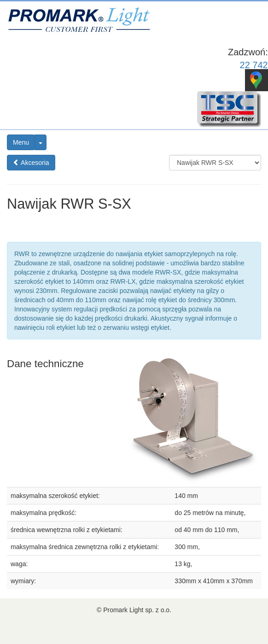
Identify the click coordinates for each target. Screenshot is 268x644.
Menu (21, 142)
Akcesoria (31, 163)
